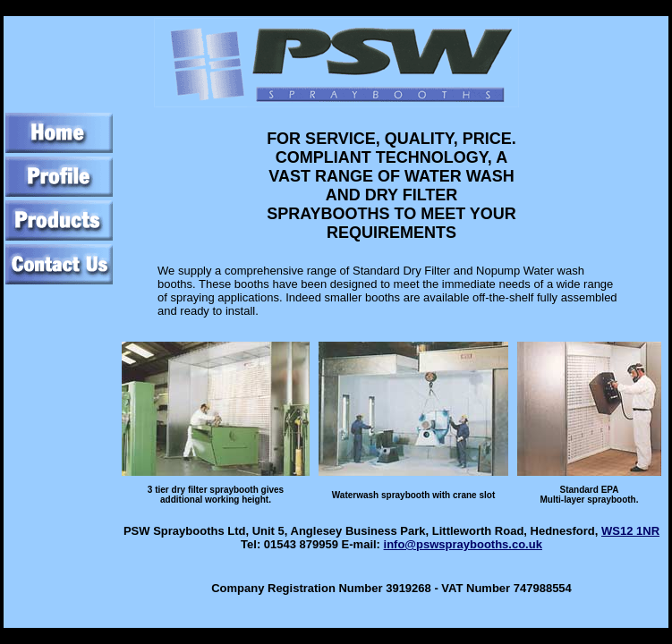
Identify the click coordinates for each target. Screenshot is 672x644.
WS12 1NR (630, 531)
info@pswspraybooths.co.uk (463, 544)
